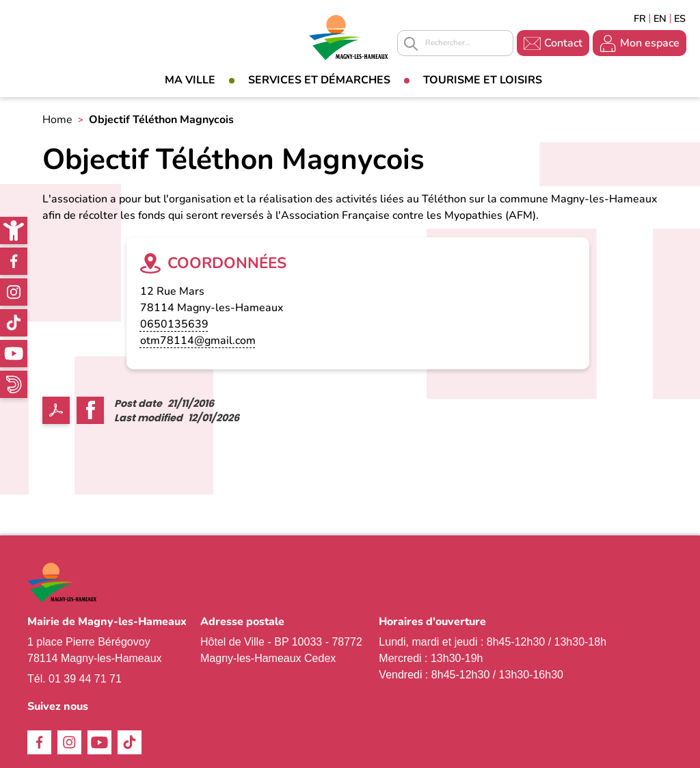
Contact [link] (563, 43)
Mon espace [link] (650, 43)
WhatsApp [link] (14, 384)
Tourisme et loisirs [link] (483, 80)
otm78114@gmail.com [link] (198, 341)
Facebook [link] (14, 261)
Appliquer (411, 44)
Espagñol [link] (680, 18)
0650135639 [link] (174, 324)
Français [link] (640, 18)
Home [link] (57, 120)
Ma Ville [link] (190, 80)
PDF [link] (56, 410)
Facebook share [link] (90, 410)
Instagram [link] (14, 292)
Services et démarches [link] (319, 80)
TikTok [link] (14, 323)
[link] (14, 230)
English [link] (660, 18)
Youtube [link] (14, 354)
